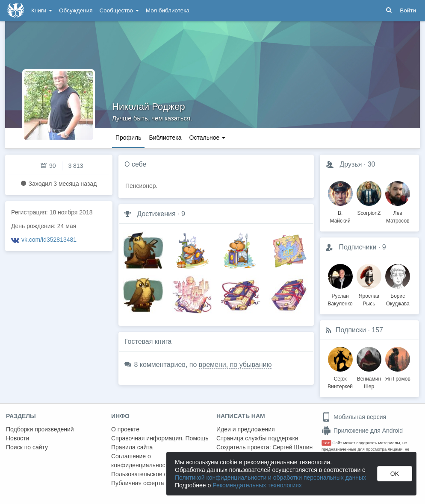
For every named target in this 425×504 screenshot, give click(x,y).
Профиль (128, 138)
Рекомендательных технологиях (257, 485)
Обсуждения (76, 10)
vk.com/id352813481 (49, 240)
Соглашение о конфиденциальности (141, 461)
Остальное (208, 138)
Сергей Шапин (292, 447)
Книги (42, 10)
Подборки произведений (40, 429)
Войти (408, 10)
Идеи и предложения (246, 429)
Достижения (156, 214)
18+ (326, 443)
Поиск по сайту (27, 447)
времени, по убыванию (235, 365)
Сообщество (119, 10)
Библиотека (165, 138)
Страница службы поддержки (257, 438)
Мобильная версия (354, 417)
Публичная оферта (138, 483)
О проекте (125, 429)
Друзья (351, 164)
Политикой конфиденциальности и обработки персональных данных (270, 478)
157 (377, 330)
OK (395, 474)
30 (372, 164)
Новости (18, 438)
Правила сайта (132, 447)
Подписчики (357, 247)
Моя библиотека (168, 10)
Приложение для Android (362, 431)
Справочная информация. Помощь (160, 438)
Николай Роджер (149, 107)
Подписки (351, 330)
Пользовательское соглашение (154, 474)
